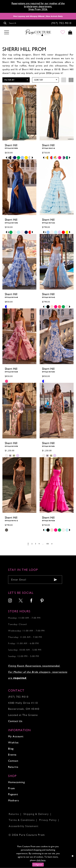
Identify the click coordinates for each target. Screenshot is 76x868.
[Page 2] (31, 544)
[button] (16, 80)
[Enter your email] (35, 580)
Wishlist (13, 743)
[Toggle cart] (70, 33)
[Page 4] (39, 544)
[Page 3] (35, 544)
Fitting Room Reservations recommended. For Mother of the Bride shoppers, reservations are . (38, 672)
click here (41, 860)
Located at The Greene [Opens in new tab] (23, 715)
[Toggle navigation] (7, 33)
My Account (16, 736)
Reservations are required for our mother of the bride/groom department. (38, 5)
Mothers (13, 800)
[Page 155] (48, 544)
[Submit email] (56, 580)
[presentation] (19, 113)
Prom (12, 788)
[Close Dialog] (73, 856)
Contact (13, 761)
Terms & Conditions (22, 820)
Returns (13, 767)
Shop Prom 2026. (38, 9)
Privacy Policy (48, 820)
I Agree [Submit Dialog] (38, 865)
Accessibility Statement (23, 826)
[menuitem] (10, 601)
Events (12, 755)
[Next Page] (53, 544)
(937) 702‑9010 (18, 697)
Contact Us (15, 721)
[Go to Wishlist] (62, 33)
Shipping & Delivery (36, 814)
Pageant (13, 794)
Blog (11, 749)
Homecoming (16, 782)
